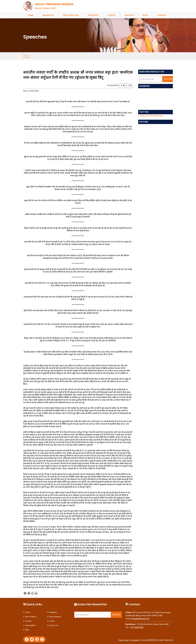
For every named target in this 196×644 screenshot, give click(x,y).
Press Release (71, 15)
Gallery (129, 15)
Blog (145, 15)
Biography (48, 15)
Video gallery (30, 624)
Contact (162, 15)
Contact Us (53, 624)
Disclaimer (134, 638)
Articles (28, 619)
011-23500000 (137, 626)
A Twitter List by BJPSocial (150, 114)
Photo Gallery (31, 615)
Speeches (93, 15)
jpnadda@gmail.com (140, 617)
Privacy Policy (122, 638)
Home (31, 15)
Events (111, 15)
